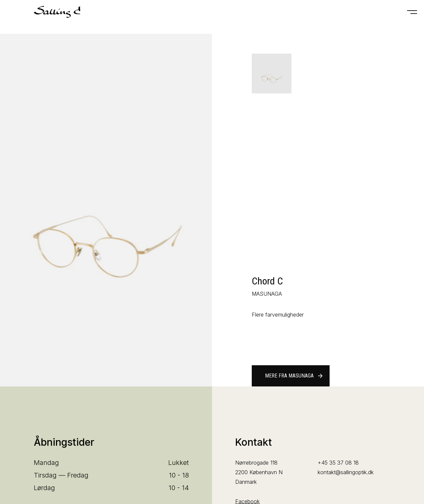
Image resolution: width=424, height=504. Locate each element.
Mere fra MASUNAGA (294, 376)
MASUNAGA (267, 294)
